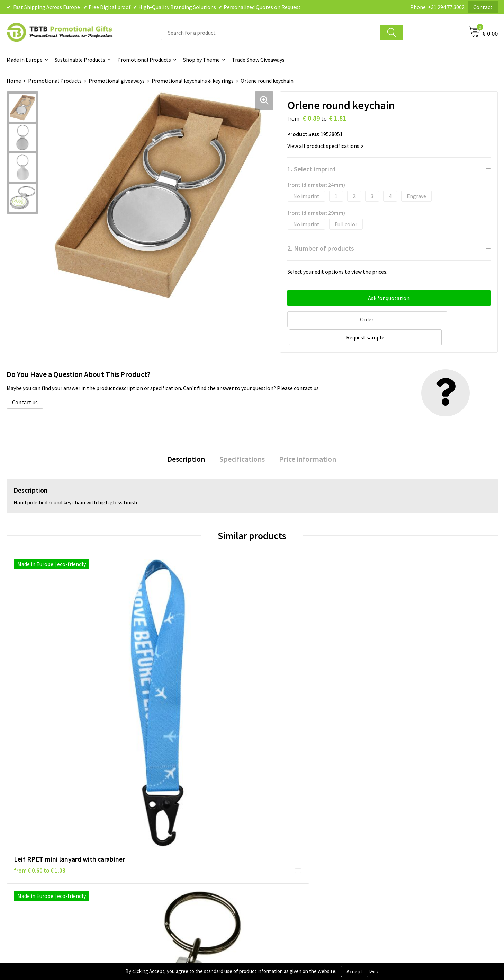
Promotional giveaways (117, 81)
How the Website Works (167, 810)
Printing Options (159, 820)
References (396, 810)
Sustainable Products (80, 60)
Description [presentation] (190, 440)
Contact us (25, 382)
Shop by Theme (201, 60)
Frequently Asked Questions (172, 789)
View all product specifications (325, 146)
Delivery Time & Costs (165, 799)
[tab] (190, 440)
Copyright (273, 831)
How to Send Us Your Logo (169, 841)
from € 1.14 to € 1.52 (408, 683)
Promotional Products (144, 60)
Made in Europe (25, 60)
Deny (374, 971)
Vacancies (394, 799)
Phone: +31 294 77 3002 (437, 7)
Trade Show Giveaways (258, 60)
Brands (269, 789)
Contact (483, 7)
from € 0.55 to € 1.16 (162, 673)
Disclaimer (273, 810)
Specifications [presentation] (242, 440)
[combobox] (271, 32)
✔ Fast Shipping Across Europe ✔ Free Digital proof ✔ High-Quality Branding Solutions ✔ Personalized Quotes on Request (154, 7)
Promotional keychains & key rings (193, 81)
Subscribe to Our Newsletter (294, 841)
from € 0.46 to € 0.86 (285, 683)
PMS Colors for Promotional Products (184, 831)
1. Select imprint (312, 169)
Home (14, 81)
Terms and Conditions (287, 820)
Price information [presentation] (304, 440)
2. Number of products (321, 248)
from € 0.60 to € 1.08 (40, 683)
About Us (393, 789)
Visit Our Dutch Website (410, 820)
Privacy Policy (277, 799)
